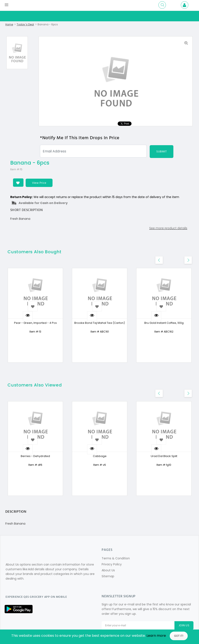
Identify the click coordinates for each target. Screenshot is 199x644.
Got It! (179, 636)
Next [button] (188, 258)
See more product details (168, 228)
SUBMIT (162, 152)
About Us (108, 570)
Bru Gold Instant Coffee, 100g (164, 323)
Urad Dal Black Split (164, 456)
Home (9, 24)
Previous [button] (195, 258)
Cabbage (100, 456)
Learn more (156, 636)
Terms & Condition (116, 559)
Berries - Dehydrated (35, 456)
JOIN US (184, 626)
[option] (17, 53)
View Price (39, 183)
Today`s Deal (25, 24)
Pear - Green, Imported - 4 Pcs (35, 323)
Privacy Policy (112, 564)
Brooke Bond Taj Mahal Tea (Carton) (100, 323)
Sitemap (108, 576)
